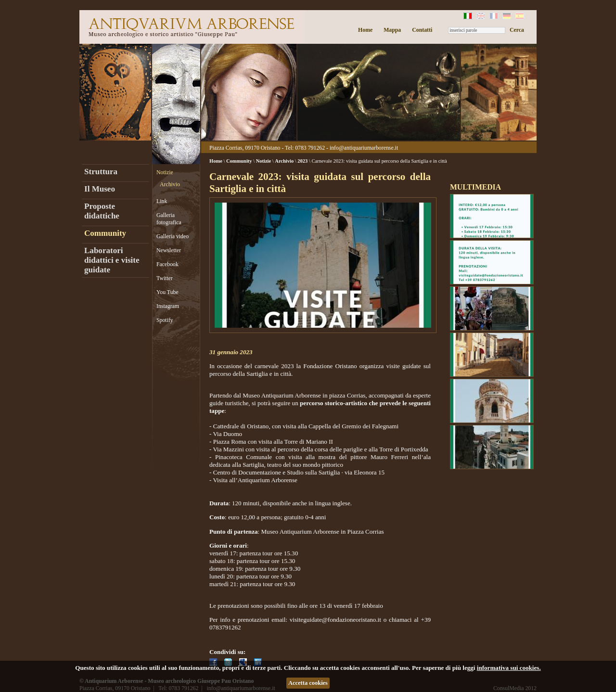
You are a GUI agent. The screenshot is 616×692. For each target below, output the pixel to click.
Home (365, 30)
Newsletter (169, 250)
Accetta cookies (308, 683)
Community (105, 233)
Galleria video (173, 236)
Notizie (165, 172)
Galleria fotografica (169, 219)
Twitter (165, 278)
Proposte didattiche (102, 211)
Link (162, 201)
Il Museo (100, 189)
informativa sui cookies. (509, 668)
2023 (302, 161)
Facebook (167, 264)
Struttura (101, 172)
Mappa (392, 30)
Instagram (168, 306)
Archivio (170, 184)
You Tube (167, 292)
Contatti (422, 30)
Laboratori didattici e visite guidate (112, 260)
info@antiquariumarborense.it (364, 148)
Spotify (165, 320)
